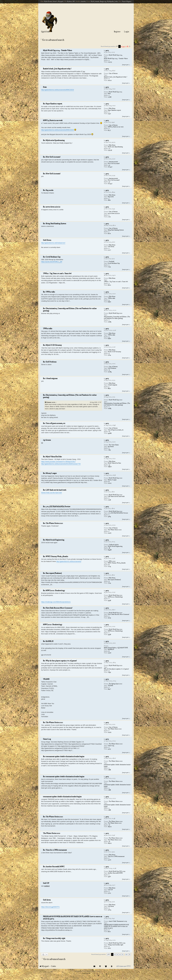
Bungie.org (103, 1)
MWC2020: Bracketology (115, 597)
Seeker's (55, 1)
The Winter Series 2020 (115, 530)
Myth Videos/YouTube (114, 463)
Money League (112, 480)
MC (74, 1)
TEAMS (110, 686)
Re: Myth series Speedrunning (54, 140)
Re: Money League (50, 473)
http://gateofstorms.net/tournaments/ (69, 561)
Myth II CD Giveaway (114, 352)
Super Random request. (114, 110)
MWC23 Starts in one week (116, 127)
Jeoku (116, 1)
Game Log (111, 746)
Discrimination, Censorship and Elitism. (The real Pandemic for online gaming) (117, 318)
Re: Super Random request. (53, 104)
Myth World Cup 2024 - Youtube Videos (116, 59)
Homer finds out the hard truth (52, 493)
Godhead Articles (114, 545)
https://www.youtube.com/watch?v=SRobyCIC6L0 (58, 462)
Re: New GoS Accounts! (52, 157)
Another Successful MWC (115, 873)
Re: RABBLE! (48, 641)
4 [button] (124, 46)
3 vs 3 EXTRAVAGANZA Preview (118, 513)
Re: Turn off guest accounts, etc (54, 423)
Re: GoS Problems (50, 362)
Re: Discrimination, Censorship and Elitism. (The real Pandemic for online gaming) (70, 310)
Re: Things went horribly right (54, 938)
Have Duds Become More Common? (118, 614)
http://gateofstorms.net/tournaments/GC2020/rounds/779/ (61, 464)
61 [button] (128, 46)
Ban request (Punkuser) (114, 580)
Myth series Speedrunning (115, 147)
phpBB (79, 971)
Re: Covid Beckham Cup (52, 257)
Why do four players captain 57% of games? (116, 669)
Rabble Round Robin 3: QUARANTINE (116, 648)
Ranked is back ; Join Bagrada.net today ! (116, 77)
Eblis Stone (112, 108)
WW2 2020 (112, 561)
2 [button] (121, 46)
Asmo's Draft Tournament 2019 (118, 921)
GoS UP (110, 890)
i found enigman (112, 385)
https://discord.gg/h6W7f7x (50, 907)
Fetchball (111, 262)
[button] (117, 46)
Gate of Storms (113, 73)
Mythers (69, 1)
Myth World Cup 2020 (116, 313)
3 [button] (122, 46)
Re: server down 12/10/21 (52, 207)
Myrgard (60, 1)
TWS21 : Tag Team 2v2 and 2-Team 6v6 (116, 282)
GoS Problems (112, 368)
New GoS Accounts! (114, 163)
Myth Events (48, 1)
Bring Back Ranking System (116, 230)
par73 (107, 51)
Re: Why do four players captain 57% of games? (60, 661)
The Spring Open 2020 (115, 684)
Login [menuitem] (126, 32)
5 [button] (125, 46)
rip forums (111, 446)
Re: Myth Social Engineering (54, 540)
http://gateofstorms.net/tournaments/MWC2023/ (58, 90)
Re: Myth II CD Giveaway (52, 345)
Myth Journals (95, 1)
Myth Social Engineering (115, 546)
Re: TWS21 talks (49, 292)
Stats (109, 93)
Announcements (113, 162)
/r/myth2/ (83, 1)
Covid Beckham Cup (114, 263)
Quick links (46, 32)
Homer (49, 402)
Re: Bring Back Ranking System (55, 224)
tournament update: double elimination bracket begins (117, 765)
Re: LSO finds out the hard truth (55, 490)
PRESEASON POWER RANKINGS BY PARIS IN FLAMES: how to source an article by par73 (116, 926)
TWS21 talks (111, 298)
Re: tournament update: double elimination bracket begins (64, 756)
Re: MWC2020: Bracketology (54, 590)
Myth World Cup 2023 (115, 92)
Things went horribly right (115, 945)
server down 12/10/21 (114, 213)
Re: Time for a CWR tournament (55, 850)
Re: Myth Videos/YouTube (52, 457)
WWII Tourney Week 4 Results (117, 563)
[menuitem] (112, 966)
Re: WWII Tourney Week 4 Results (55, 556)
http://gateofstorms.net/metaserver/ (53, 243)
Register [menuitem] (117, 32)
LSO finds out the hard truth (116, 496)
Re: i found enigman (50, 378)
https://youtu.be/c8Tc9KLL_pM (52, 262)
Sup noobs (111, 197)
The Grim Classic (114, 445)
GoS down (111, 906)
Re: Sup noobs (48, 190)
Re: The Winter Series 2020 (53, 523)
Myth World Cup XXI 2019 (117, 871)
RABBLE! (111, 649)
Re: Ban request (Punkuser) (52, 573)
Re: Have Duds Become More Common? (58, 608)
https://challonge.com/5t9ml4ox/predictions (56, 602)
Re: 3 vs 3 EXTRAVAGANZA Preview (57, 507)
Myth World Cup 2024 (115, 55)
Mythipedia (110, 1)
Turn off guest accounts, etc (116, 430)
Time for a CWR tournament (116, 856)
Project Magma (126, 1)
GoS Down (111, 247)
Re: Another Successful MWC (54, 867)
